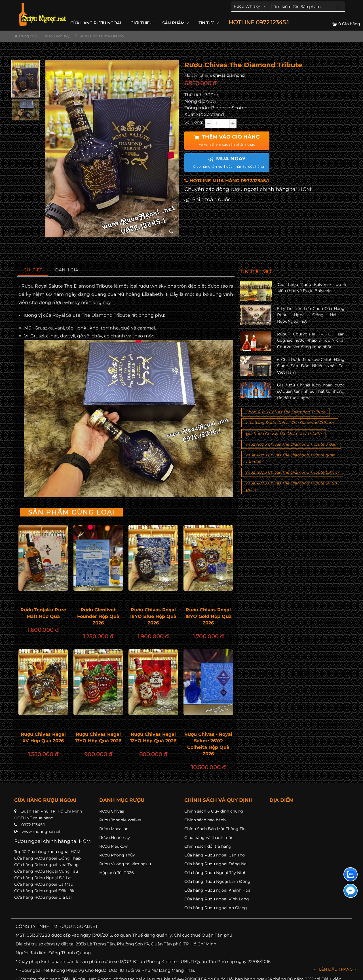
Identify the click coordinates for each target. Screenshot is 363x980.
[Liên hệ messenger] (351, 891)
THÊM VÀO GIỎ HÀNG (227, 140)
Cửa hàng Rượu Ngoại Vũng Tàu (46, 871)
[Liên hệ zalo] (351, 874)
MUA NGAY (229, 162)
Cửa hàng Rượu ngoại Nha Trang (47, 865)
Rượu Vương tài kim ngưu (125, 864)
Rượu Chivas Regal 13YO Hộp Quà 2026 (98, 737)
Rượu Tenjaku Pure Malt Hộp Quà (43, 613)
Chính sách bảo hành (205, 820)
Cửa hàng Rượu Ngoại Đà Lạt (43, 878)
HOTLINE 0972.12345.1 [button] (259, 23)
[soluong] (221, 124)
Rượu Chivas (112, 811)
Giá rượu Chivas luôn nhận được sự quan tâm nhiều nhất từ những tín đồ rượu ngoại (311, 391)
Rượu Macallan (114, 829)
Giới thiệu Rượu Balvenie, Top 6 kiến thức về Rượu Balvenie (312, 288)
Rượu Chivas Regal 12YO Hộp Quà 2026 (153, 737)
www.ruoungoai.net (41, 832)
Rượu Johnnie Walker (120, 820)
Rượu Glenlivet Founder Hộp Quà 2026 (98, 616)
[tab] (33, 270)
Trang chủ (26, 36)
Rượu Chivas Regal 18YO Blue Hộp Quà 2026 (153, 616)
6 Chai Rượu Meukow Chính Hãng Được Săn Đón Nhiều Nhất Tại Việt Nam (311, 366)
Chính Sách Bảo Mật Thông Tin (215, 829)
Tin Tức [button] (209, 23)
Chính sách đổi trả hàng (208, 846)
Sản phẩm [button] (176, 23)
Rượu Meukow (113, 846)
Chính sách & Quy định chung (214, 811)
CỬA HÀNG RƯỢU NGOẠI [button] (96, 23)
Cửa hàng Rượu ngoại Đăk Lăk (44, 891)
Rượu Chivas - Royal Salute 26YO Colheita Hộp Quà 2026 (208, 744)
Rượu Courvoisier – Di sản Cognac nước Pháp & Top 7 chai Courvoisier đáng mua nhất (311, 340)
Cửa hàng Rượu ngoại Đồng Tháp (47, 858)
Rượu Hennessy (115, 837)
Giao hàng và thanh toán (209, 837)
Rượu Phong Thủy (117, 855)
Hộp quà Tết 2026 (117, 873)
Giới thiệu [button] (142, 23)
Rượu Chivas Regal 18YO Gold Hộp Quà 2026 (208, 616)
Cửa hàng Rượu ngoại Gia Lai (43, 897)
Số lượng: (194, 122)
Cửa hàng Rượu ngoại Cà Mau (44, 884)
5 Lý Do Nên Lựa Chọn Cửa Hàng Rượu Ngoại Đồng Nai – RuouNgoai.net (311, 315)
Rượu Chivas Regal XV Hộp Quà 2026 (43, 737)
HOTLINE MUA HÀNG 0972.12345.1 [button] (227, 181)
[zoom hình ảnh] (171, 231)
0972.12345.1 (33, 825)
